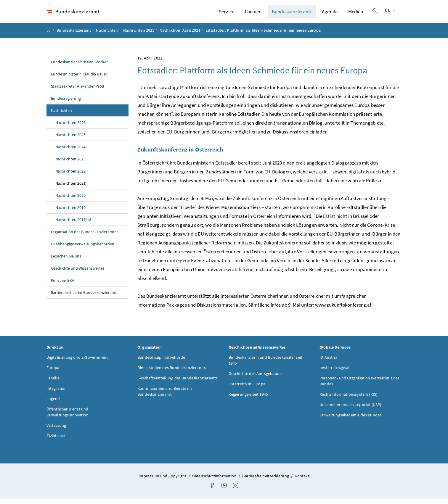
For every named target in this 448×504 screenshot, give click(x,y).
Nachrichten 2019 (71, 212)
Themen (253, 14)
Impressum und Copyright (163, 481)
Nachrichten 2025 (71, 139)
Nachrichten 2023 (71, 164)
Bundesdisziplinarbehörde (161, 362)
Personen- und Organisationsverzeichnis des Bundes (359, 386)
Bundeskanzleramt (292, 14)
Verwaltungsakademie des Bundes (350, 420)
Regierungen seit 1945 (248, 399)
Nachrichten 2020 (71, 200)
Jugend (53, 403)
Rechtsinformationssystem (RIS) (348, 399)
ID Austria (328, 362)
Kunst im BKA (63, 285)
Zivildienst (56, 440)
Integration (57, 393)
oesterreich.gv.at (335, 372)
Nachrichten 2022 (71, 176)
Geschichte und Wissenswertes (78, 273)
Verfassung (56, 430)
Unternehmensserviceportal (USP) (350, 409)
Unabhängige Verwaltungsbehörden (83, 249)
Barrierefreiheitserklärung (266, 481)
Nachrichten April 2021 (180, 35)
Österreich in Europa (247, 389)
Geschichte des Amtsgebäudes (256, 378)
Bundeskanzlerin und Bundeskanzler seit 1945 (266, 365)
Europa (53, 372)
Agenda (330, 14)
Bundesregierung (66, 103)
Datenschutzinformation (215, 481)
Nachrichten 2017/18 (73, 224)
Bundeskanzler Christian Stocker (80, 67)
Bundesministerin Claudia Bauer (79, 79)
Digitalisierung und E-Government (77, 362)
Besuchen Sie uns (66, 261)
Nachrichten (107, 35)
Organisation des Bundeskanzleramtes (85, 236)
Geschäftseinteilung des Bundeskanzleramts (178, 383)
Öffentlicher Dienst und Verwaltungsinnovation (68, 417)
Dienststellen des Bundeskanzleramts (172, 372)
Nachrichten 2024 (71, 152)
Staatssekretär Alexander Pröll (78, 91)
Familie (53, 383)
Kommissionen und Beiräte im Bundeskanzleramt (165, 396)
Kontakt (302, 481)
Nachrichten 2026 (71, 127)
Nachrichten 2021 (139, 35)
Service (227, 14)
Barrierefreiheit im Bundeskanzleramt (84, 297)
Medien (356, 14)
